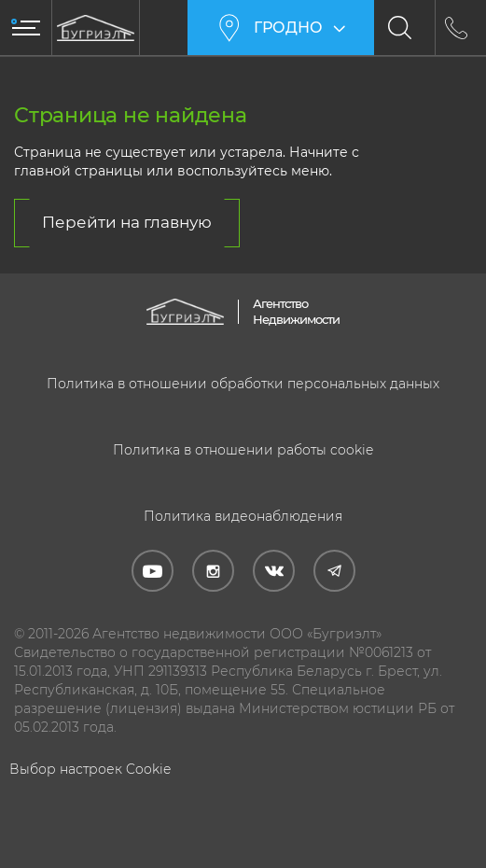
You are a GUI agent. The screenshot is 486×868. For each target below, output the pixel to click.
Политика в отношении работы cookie (243, 450)
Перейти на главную (127, 222)
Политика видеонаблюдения (243, 516)
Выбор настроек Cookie (90, 769)
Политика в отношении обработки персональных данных (243, 384)
